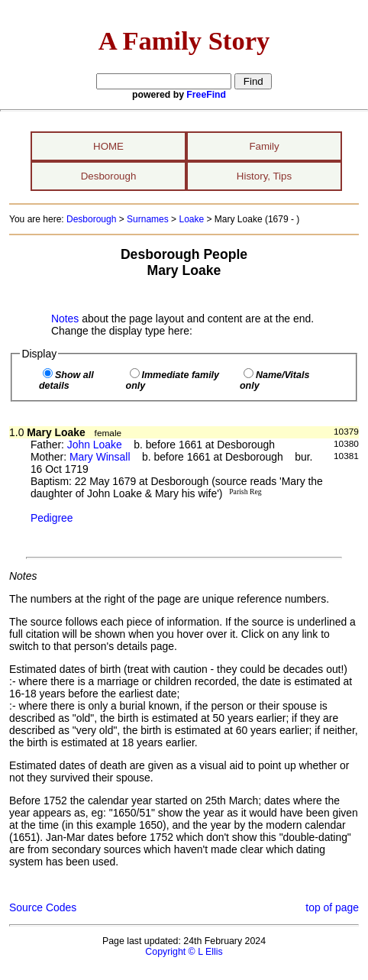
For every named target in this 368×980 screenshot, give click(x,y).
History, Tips (264, 176)
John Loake (95, 445)
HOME (108, 146)
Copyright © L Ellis (184, 952)
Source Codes (43, 907)
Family (264, 146)
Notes (65, 319)
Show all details (66, 380)
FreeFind (206, 95)
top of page (332, 907)
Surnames (148, 219)
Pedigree (52, 518)
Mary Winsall (100, 457)
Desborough (109, 176)
